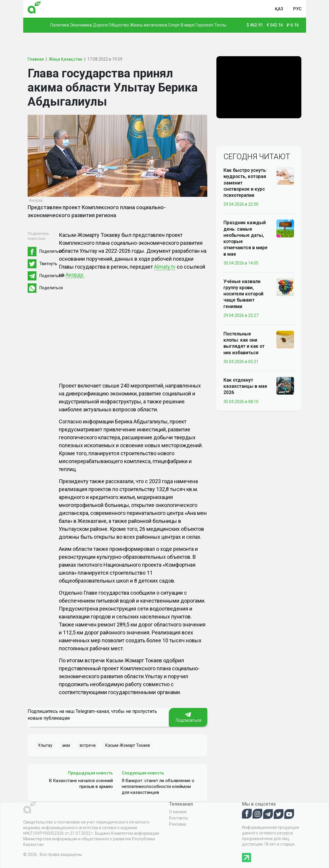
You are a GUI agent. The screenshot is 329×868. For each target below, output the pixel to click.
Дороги (100, 25)
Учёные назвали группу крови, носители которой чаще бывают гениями (243, 294)
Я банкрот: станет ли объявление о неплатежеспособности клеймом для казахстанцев (158, 786)
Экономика (81, 25)
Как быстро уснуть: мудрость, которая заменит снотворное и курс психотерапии (245, 183)
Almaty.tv (165, 267)
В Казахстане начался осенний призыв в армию (81, 784)
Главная (36, 59)
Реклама (178, 824)
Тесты (220, 25)
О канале (178, 812)
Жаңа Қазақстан (66, 59)
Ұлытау (45, 745)
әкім (66, 745)
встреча (88, 745)
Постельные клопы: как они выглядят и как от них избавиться (244, 343)
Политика (60, 25)
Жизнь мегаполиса (148, 25)
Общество (119, 25)
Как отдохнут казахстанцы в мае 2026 (245, 386)
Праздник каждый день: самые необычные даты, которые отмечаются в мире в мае (246, 238)
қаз (279, 9)
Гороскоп (204, 25)
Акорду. (75, 275)
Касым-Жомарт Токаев (128, 745)
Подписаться (188, 717)
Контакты (178, 818)
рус (297, 9)
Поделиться (51, 251)
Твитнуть (48, 264)
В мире (188, 25)
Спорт (174, 25)
